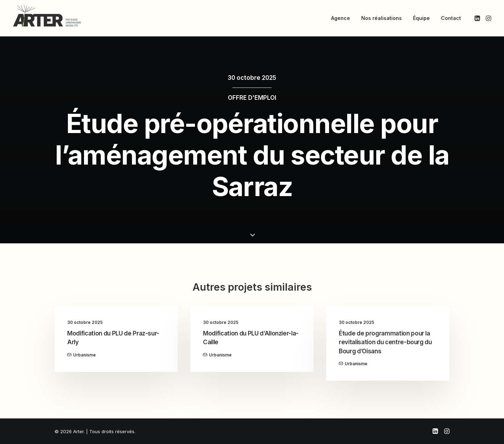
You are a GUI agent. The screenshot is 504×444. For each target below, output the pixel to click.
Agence (341, 18)
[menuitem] (341, 18)
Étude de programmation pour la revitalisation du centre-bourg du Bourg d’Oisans (385, 342)
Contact (451, 18)
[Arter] (47, 16)
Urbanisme (85, 355)
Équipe (421, 18)
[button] (478, 18)
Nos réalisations (381, 18)
